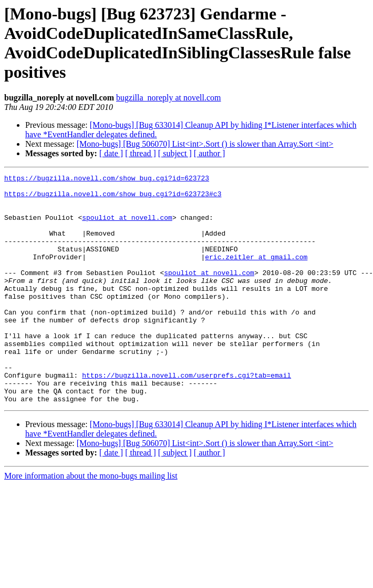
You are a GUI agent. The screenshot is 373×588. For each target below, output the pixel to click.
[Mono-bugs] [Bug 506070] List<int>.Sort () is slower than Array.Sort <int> (205, 144)
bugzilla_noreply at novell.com (169, 98)
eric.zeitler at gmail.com (256, 274)
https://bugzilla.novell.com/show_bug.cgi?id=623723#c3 (113, 198)
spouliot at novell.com (127, 227)
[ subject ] (175, 153)
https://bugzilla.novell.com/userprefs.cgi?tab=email (186, 416)
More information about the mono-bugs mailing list (91, 521)
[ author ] (210, 153)
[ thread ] (141, 153)
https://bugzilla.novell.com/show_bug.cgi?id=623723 (107, 179)
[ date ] (111, 153)
